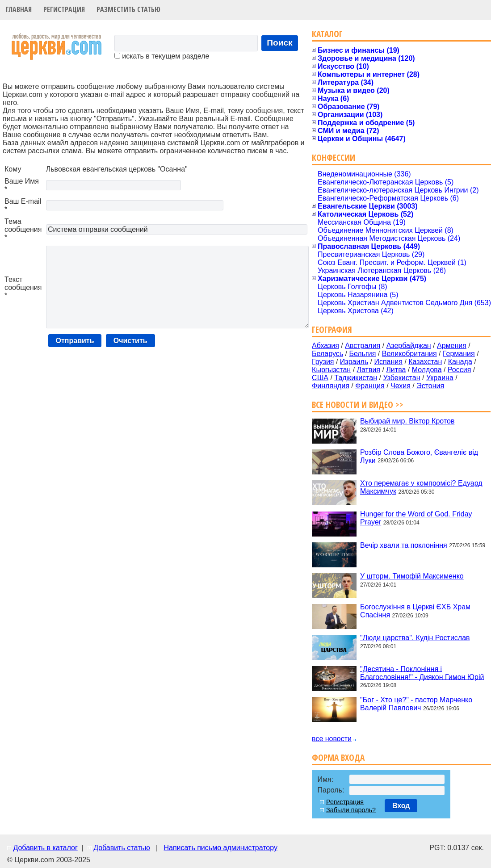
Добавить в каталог (45, 848)
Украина (440, 378)
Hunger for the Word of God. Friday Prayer (416, 518)
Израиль (354, 362)
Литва (396, 370)
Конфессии (334, 157)
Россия (459, 370)
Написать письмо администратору (220, 848)
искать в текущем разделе (162, 56)
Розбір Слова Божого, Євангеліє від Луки (419, 456)
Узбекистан (401, 378)
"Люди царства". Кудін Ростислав (415, 638)
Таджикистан (356, 378)
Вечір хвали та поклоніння (404, 545)
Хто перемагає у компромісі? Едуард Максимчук (421, 487)
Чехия (401, 386)
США (320, 378)
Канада (460, 362)
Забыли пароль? (351, 810)
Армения (452, 346)
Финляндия (331, 386)
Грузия (323, 362)
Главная (19, 9)
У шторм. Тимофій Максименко (412, 576)
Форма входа (338, 757)
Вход (401, 806)
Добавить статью (122, 848)
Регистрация (64, 9)
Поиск (280, 43)
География (332, 329)
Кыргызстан (331, 370)
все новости (332, 739)
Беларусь (327, 354)
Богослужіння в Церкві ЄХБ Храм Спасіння (415, 611)
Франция (370, 386)
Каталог (327, 34)
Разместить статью (128, 9)
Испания (388, 362)
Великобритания (409, 354)
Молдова (427, 370)
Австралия (363, 346)
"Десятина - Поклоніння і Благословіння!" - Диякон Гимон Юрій (422, 673)
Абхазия (325, 346)
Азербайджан (409, 346)
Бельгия (362, 354)
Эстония (430, 386)
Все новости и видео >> (358, 405)
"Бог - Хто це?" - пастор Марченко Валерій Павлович (416, 704)
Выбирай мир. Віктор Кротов (407, 421)
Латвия (369, 370)
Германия (459, 354)
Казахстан (425, 362)
